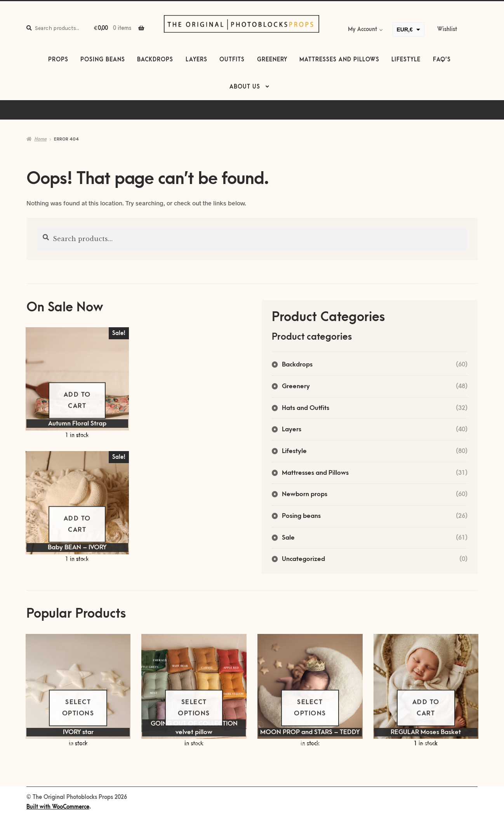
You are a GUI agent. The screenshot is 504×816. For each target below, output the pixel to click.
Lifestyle (406, 60)
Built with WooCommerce (58, 807)
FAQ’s (442, 60)
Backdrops (155, 60)
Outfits (232, 60)
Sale (288, 538)
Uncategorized (303, 559)
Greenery (272, 60)
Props (58, 60)
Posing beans (103, 60)
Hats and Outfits (306, 408)
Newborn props (305, 494)
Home (40, 139)
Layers (196, 60)
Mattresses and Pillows (339, 60)
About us (245, 87)
